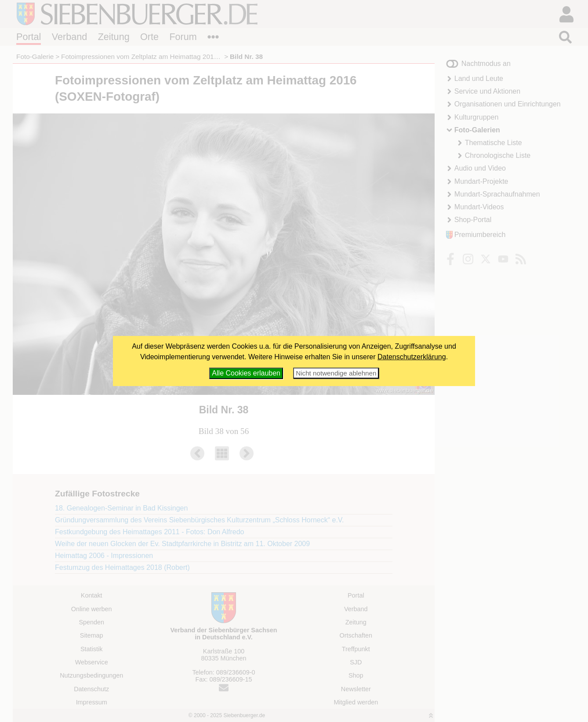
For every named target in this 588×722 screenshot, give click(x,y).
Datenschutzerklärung (412, 357)
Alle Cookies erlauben (246, 373)
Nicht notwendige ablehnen (336, 373)
